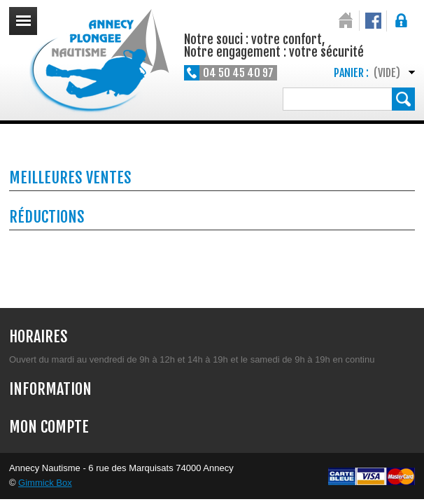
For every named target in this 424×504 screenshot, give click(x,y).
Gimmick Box (45, 483)
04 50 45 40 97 (238, 73)
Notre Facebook (373, 21)
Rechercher (403, 99)
